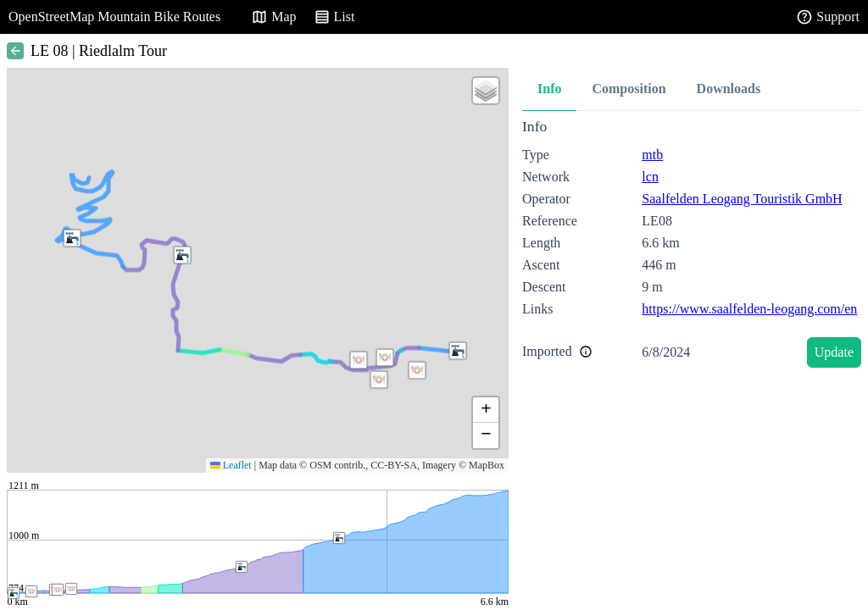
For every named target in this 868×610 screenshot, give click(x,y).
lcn (650, 177)
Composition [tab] (629, 89)
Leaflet (231, 465)
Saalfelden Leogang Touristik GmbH (742, 199)
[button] (417, 370)
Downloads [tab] (729, 89)
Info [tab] (549, 89)
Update (834, 352)
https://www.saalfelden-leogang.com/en (749, 309)
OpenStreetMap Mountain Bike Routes (114, 17)
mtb (652, 155)
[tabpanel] (692, 246)
